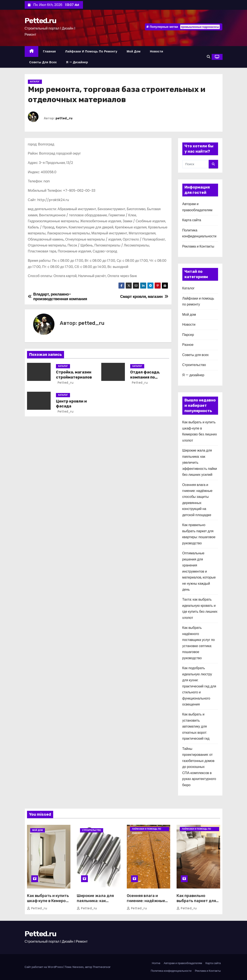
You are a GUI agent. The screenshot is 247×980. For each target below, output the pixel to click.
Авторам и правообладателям (183, 963)
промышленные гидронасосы (200, 27)
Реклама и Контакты (198, 246)
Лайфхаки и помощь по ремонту (91, 51)
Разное (188, 345)
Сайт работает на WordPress (44, 967)
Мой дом (133, 51)
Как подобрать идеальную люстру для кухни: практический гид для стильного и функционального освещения (199, 686)
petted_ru (64, 118)
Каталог (35, 82)
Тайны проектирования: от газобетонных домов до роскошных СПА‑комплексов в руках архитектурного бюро (199, 767)
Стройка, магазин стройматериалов (74, 375)
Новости (157, 51)
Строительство (194, 365)
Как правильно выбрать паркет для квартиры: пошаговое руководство (197, 903)
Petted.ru (41, 21)
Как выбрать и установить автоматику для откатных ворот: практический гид (196, 726)
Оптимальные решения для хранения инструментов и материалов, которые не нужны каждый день (199, 571)
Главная (49, 51)
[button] (208, 57)
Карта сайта (192, 220)
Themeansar (102, 967)
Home (156, 963)
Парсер (188, 335)
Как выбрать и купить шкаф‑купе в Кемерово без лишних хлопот (49, 901)
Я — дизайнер (77, 62)
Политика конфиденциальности (171, 971)
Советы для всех (43, 62)
